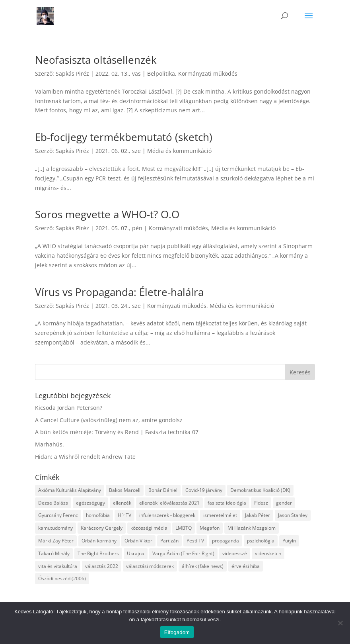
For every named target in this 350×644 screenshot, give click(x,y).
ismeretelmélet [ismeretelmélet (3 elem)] (220, 515)
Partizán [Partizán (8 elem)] (169, 541)
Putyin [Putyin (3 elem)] (289, 541)
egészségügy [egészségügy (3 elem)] (90, 503)
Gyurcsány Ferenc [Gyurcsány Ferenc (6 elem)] (58, 515)
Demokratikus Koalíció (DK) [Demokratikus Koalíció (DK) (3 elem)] (260, 490)
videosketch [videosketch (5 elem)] (268, 553)
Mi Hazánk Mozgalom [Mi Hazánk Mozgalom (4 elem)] (252, 528)
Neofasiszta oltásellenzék (96, 60)
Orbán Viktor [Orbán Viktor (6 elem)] (138, 541)
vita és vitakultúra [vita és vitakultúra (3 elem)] (58, 566)
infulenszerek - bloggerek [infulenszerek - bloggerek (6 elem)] (167, 515)
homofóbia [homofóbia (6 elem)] (98, 515)
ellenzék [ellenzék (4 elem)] (122, 503)
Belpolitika (161, 73)
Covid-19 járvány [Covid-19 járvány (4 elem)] (204, 490)
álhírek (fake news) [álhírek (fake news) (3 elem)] (203, 566)
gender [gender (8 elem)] (284, 503)
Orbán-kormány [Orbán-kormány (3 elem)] (99, 541)
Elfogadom (177, 632)
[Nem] (340, 623)
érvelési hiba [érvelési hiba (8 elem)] (246, 566)
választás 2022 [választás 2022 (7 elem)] (102, 566)
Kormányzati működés (208, 73)
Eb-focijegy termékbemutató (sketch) (124, 137)
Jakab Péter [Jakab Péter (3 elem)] (258, 515)
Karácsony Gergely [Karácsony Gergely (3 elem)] (102, 528)
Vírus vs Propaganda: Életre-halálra (119, 292)
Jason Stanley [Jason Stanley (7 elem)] (293, 515)
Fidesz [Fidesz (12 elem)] (261, 503)
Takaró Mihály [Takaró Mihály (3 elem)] (54, 553)
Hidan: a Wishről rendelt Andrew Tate (85, 457)
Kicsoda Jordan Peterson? (69, 408)
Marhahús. (50, 444)
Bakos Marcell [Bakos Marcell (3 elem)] (125, 490)
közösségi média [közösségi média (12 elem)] (149, 528)
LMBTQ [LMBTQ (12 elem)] (184, 528)
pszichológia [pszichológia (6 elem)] (261, 541)
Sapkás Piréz (72, 73)
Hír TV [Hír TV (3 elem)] (124, 515)
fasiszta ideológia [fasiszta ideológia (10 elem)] (227, 503)
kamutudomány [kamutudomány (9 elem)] (55, 528)
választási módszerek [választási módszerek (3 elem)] (150, 566)
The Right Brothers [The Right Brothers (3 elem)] (98, 553)
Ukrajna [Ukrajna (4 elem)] (136, 553)
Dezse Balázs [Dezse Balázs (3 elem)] (53, 503)
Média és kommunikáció (179, 151)
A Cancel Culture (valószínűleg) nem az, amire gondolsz (109, 420)
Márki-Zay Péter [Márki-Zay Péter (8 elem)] (56, 541)
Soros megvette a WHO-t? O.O (107, 214)
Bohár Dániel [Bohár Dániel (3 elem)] (163, 490)
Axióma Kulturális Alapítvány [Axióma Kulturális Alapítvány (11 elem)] (70, 490)
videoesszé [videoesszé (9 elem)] (235, 553)
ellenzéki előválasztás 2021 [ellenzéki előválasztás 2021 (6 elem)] (169, 503)
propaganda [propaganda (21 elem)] (226, 541)
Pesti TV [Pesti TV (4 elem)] (195, 541)
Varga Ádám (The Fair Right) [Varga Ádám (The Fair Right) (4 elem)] (183, 553)
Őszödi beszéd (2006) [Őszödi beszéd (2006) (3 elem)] (62, 578)
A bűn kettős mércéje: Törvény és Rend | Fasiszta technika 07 (117, 432)
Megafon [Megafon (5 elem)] (210, 528)
